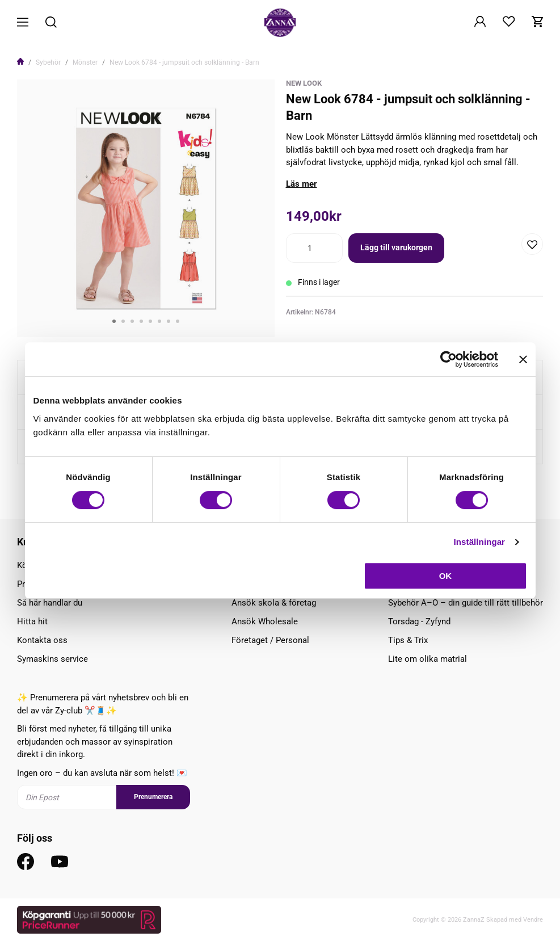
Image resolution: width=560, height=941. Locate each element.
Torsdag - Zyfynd (419, 621)
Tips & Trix (408, 640)
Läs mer (302, 184)
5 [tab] (150, 321)
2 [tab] (123, 321)
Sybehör (48, 62)
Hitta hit (32, 621)
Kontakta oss (42, 640)
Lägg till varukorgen (396, 247)
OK (446, 576)
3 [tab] (132, 321)
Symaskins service (52, 659)
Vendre (533, 920)
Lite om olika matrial (428, 659)
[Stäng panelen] (523, 359)
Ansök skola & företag (274, 603)
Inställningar (479, 542)
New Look (304, 83)
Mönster (85, 62)
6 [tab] (159, 321)
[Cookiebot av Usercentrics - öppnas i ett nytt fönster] (449, 359)
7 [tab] (169, 321)
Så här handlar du (50, 603)
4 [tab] (141, 321)
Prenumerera (153, 797)
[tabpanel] (146, 208)
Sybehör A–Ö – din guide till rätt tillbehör (466, 603)
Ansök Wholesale (265, 621)
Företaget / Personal (270, 640)
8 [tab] (178, 321)
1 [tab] (114, 321)
